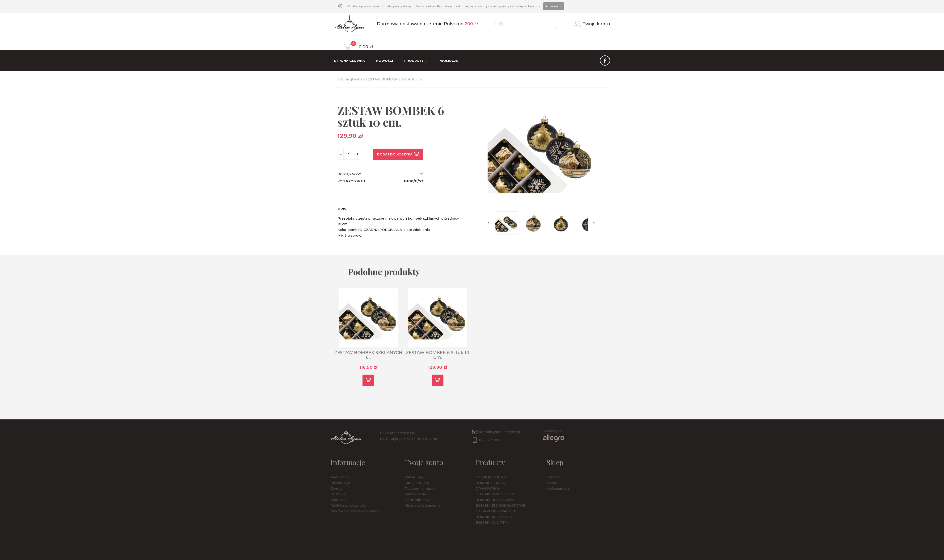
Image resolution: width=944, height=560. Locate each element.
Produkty (416, 61)
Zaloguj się (414, 477)
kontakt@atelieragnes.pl (500, 432)
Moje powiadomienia (423, 506)
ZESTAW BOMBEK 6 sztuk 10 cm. (438, 355)
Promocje (448, 61)
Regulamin (340, 477)
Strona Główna (349, 61)
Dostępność (349, 174)
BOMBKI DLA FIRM (492, 522)
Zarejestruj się (417, 483)
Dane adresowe (418, 500)
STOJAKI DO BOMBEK (495, 494)
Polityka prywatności (348, 506)
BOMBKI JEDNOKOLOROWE (500, 506)
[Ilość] (349, 154)
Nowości (385, 61)
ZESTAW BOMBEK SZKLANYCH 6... (368, 355)
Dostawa (338, 494)
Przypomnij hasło (420, 489)
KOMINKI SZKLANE (492, 477)
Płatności (338, 500)
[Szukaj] (526, 24)
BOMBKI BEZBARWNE (495, 500)
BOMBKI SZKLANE (492, 483)
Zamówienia (415, 494)
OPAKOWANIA (488, 489)
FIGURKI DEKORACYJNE (497, 511)
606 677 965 (490, 440)
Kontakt (553, 477)
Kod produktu (351, 181)
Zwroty (336, 489)
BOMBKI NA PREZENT (495, 517)
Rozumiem (554, 6)
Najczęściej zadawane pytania (356, 511)
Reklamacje (340, 483)
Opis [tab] (342, 209)
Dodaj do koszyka (395, 154)
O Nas (552, 483)
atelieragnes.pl (559, 489)
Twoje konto (424, 462)
